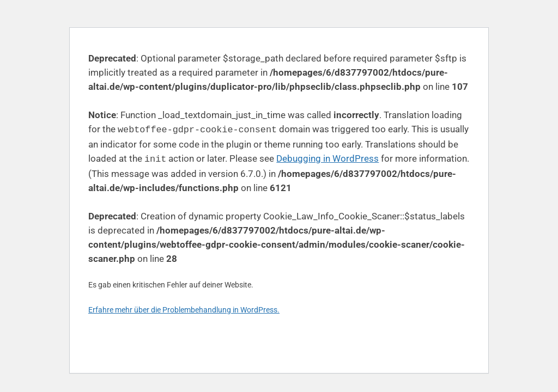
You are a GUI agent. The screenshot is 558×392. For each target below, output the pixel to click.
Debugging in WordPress (327, 157)
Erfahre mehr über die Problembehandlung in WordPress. (184, 308)
